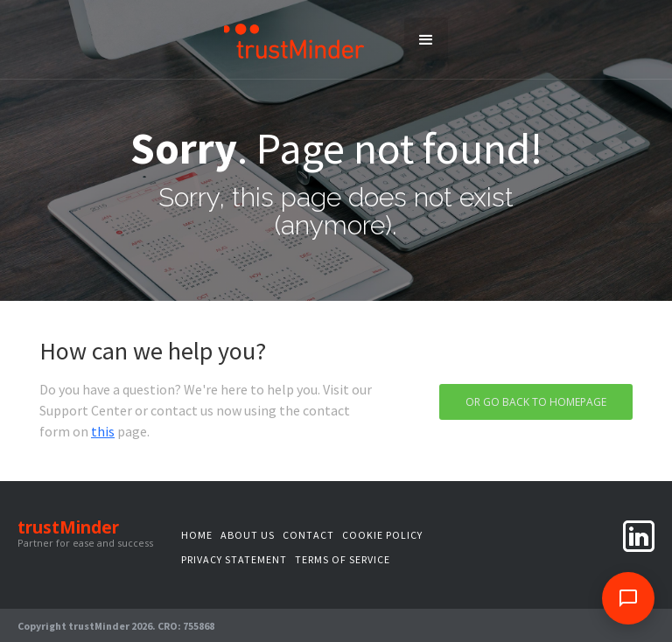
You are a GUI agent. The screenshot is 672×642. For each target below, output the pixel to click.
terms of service (343, 559)
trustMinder (68, 527)
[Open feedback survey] (628, 598)
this (103, 431)
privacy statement (234, 559)
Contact (308, 535)
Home (197, 535)
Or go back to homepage (536, 402)
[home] (294, 40)
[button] (426, 39)
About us (248, 535)
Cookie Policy (382, 535)
